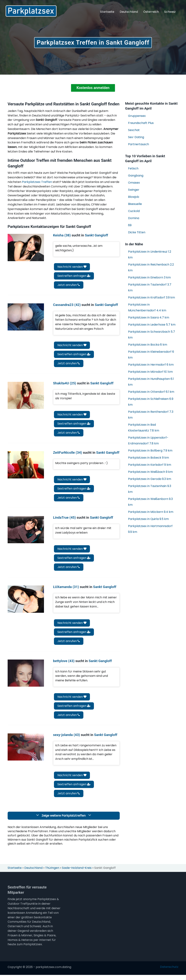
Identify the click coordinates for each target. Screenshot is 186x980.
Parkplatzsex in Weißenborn (150, 502)
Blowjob (134, 197)
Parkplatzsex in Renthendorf (151, 415)
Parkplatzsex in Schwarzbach (151, 335)
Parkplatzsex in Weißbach (150, 472)
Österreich (151, 12)
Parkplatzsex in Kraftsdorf (151, 298)
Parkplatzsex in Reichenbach (151, 268)
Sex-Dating (136, 137)
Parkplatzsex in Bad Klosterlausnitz (144, 428)
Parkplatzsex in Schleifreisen (151, 402)
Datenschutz (169, 972)
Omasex (134, 183)
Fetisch (133, 169)
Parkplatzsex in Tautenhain (150, 489)
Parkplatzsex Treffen (37, 182)
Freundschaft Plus (141, 123)
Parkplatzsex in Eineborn (149, 278)
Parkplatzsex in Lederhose (152, 325)
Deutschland (129, 12)
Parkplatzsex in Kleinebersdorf (151, 355)
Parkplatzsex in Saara (149, 318)
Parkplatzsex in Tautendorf (150, 288)
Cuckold (134, 211)
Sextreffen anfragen (74, 276)
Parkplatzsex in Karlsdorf (150, 465)
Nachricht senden (72, 267)
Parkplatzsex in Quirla (148, 519)
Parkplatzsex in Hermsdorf (151, 365)
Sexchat (134, 130)
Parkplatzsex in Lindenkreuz (150, 255)
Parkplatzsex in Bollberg (150, 451)
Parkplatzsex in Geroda (150, 479)
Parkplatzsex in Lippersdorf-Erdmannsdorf (148, 441)
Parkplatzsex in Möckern (151, 512)
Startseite (107, 12)
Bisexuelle (135, 204)
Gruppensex (137, 116)
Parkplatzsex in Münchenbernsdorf (147, 308)
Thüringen (53, 873)
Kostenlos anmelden (93, 88)
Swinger (134, 190)
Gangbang (136, 176)
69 (130, 225)
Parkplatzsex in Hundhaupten (151, 382)
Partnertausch (139, 144)
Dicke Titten (137, 232)
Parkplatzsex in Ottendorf (151, 392)
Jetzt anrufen (69, 285)
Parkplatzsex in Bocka (148, 345)
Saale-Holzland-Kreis (78, 873)
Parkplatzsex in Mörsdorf (150, 372)
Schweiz (170, 12)
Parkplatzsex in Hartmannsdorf (150, 529)
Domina (134, 218)
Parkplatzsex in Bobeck (148, 458)
